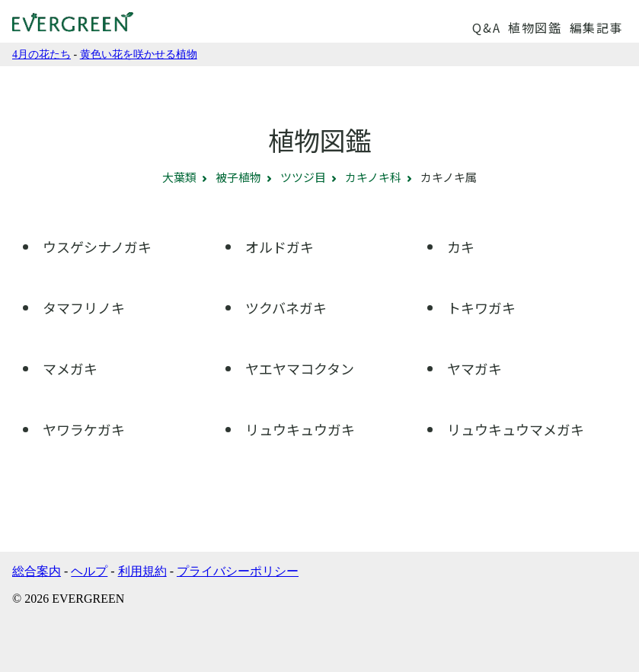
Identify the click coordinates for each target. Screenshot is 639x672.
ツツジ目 (303, 177)
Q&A (486, 27)
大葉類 (179, 177)
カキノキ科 (373, 177)
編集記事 (596, 27)
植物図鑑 (535, 27)
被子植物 (238, 177)
